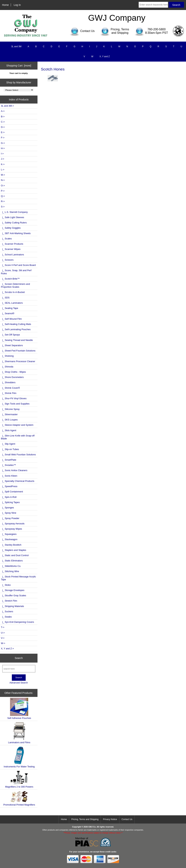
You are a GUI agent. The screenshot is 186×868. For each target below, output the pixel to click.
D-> (3, 127)
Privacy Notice (110, 819)
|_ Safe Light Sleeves (12, 217)
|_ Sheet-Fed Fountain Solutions (18, 351)
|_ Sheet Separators (12, 345)
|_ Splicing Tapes (10, 502)
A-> (3, 111)
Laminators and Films (19, 733)
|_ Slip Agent (8, 444)
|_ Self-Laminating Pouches (16, 329)
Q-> (3, 196)
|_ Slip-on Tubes (10, 449)
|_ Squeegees (9, 534)
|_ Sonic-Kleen (9, 476)
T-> (3, 627)
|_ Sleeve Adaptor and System (17, 425)
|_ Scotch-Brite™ (10, 279)
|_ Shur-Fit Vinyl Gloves (14, 398)
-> (3, 207)
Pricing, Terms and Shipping (85, 819)
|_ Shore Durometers (12, 377)
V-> (3, 638)
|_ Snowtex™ (8, 465)
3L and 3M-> (7, 106)
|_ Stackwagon (9, 539)
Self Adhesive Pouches (19, 709)
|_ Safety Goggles (11, 228)
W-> (3, 643)
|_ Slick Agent (9, 430)
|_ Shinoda (7, 367)
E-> (3, 132)
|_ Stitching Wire (10, 571)
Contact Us (127, 819)
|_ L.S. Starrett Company (14, 212)
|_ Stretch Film (9, 601)
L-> (3, 170)
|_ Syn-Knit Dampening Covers (17, 622)
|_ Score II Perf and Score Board (18, 265)
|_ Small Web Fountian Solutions (18, 455)
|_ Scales (6, 239)
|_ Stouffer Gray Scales (13, 595)
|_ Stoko (6, 585)
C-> (3, 122)
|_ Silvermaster (9, 414)
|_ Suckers (7, 611)
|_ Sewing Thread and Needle (17, 340)
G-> (3, 143)
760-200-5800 (157, 29)
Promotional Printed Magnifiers (19, 798)
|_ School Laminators (12, 255)
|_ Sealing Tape (10, 308)
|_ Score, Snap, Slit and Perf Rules (16, 272)
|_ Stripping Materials (12, 606)
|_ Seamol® (8, 313)
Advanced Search (19, 683)
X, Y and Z (105, 56)
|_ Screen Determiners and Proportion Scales (15, 285)
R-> (3, 201)
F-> (3, 138)
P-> (3, 191)
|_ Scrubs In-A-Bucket (13, 292)
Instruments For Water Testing (19, 757)
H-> (3, 148)
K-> (3, 164)
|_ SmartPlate (9, 460)
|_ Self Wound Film (11, 319)
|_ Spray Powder (10, 518)
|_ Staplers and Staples (14, 550)
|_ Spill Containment (12, 492)
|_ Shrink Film (9, 393)
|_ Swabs (6, 617)
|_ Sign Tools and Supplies (15, 404)
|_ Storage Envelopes (13, 590)
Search (19, 658)
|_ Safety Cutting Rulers (14, 223)
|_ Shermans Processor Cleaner (18, 361)
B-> (3, 117)
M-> (3, 175)
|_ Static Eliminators (12, 561)
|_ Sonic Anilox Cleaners (14, 470)
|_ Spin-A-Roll (9, 497)
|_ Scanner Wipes (11, 249)
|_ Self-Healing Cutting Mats (16, 324)
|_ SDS (5, 298)
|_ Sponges (7, 508)
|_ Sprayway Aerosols (13, 524)
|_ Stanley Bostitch (11, 545)
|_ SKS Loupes (9, 420)
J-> (3, 159)
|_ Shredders (8, 382)
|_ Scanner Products (12, 244)
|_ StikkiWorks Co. (11, 566)
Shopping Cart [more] (19, 66)
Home (5, 5)
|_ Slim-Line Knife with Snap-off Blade (18, 437)
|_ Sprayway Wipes (11, 529)
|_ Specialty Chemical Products (18, 481)
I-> (2, 154)
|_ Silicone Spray (10, 409)
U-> (3, 633)
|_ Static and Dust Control (15, 555)
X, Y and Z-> (7, 649)
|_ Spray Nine (9, 513)
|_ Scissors (7, 260)
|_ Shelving (7, 356)
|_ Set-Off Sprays (10, 335)
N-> (3, 180)
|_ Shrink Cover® (10, 388)
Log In (17, 5)
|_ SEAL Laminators (12, 303)
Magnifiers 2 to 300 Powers (19, 779)
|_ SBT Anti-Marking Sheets (16, 233)
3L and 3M (16, 46)
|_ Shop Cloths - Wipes (13, 372)
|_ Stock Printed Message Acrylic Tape (18, 578)
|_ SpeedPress (9, 486)
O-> (3, 186)
